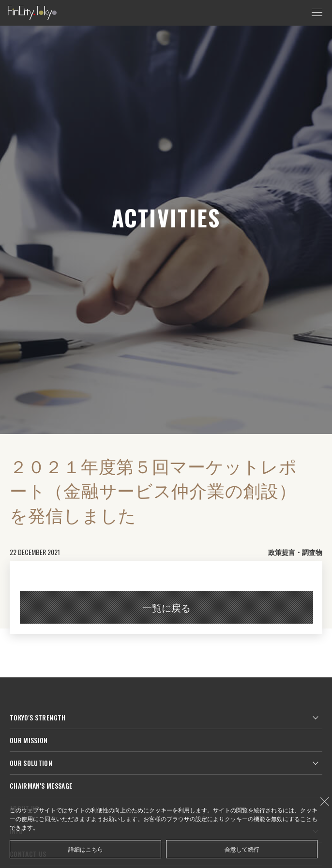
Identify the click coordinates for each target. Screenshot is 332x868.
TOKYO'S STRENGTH (38, 717)
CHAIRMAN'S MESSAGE (41, 786)
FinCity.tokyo (32, 13)
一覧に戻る (166, 607)
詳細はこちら (86, 849)
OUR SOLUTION (31, 763)
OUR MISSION (29, 740)
